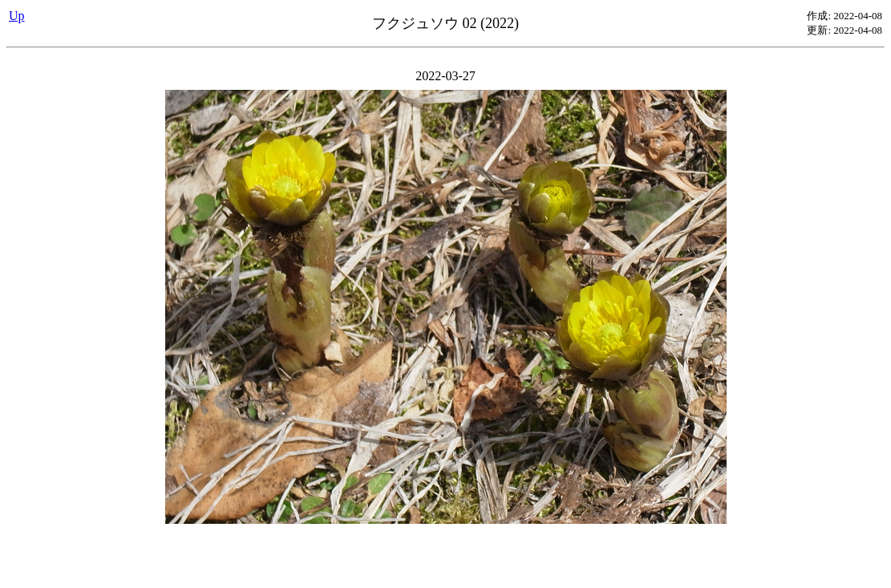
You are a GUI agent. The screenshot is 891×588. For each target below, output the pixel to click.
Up (17, 16)
